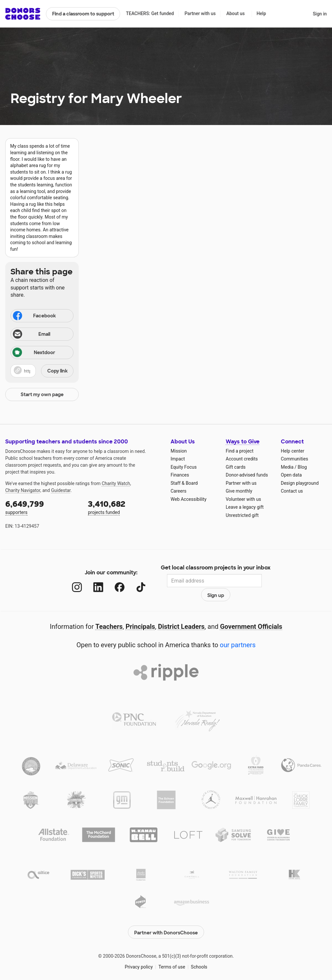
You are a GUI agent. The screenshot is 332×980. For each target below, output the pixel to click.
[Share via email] (42, 334)
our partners (238, 632)
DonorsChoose (23, 14)
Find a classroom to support (83, 14)
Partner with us (200, 13)
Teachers (109, 614)
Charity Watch (116, 483)
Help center (292, 451)
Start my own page (42, 394)
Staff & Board (184, 483)
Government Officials (251, 614)
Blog (302, 467)
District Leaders (181, 614)
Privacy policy (139, 953)
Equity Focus (184, 467)
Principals (140, 614)
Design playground (300, 483)
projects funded (125, 507)
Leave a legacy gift (245, 507)
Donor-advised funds (247, 475)
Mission (179, 451)
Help (261, 13)
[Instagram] (70, 581)
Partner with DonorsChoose (166, 918)
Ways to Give (243, 442)
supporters (42, 507)
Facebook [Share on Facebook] (34, 316)
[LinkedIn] (92, 581)
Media (287, 467)
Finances (180, 475)
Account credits (242, 459)
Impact (178, 459)
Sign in (320, 14)
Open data (291, 475)
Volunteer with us (243, 499)
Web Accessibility (188, 499)
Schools (199, 953)
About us (236, 13)
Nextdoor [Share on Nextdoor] (34, 353)
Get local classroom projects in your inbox (216, 568)
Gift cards (236, 467)
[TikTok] (134, 581)
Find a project (239, 451)
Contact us (292, 491)
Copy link (57, 371)
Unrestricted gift (242, 515)
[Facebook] (113, 581)
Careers (178, 491)
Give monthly (239, 491)
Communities (294, 459)
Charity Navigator (23, 490)
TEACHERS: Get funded (150, 13)
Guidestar (61, 490)
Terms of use (172, 953)
